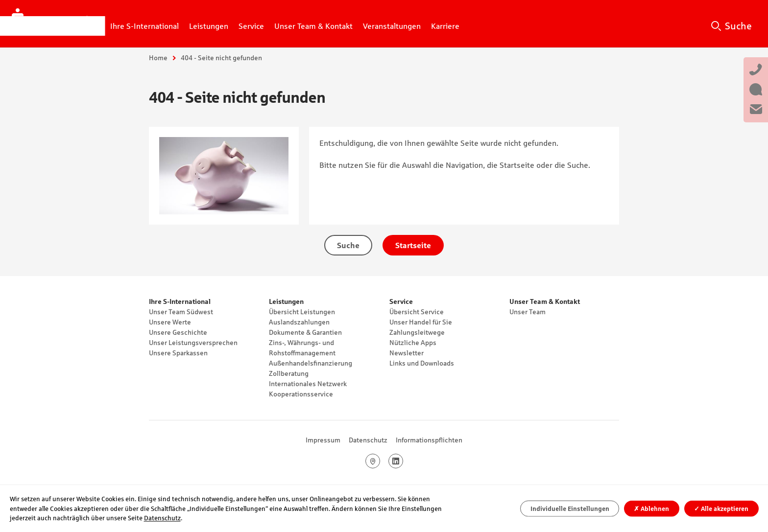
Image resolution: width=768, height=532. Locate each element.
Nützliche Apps (413, 343)
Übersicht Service (417, 312)
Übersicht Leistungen (302, 312)
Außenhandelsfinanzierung (311, 363)
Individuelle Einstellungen (570, 508)
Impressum (323, 440)
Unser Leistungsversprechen (193, 343)
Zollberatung (289, 373)
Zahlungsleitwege (417, 332)
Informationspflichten (429, 440)
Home (158, 58)
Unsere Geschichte (178, 332)
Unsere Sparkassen (178, 353)
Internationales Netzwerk (308, 384)
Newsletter (407, 353)
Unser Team (528, 312)
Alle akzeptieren (721, 508)
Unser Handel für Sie (421, 322)
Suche (738, 26)
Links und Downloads (422, 363)
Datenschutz (368, 440)
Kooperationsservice (301, 394)
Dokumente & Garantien (305, 332)
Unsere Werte (170, 322)
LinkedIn (403, 461)
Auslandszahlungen (299, 322)
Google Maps (380, 461)
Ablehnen (651, 508)
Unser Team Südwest (181, 312)
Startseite (413, 245)
